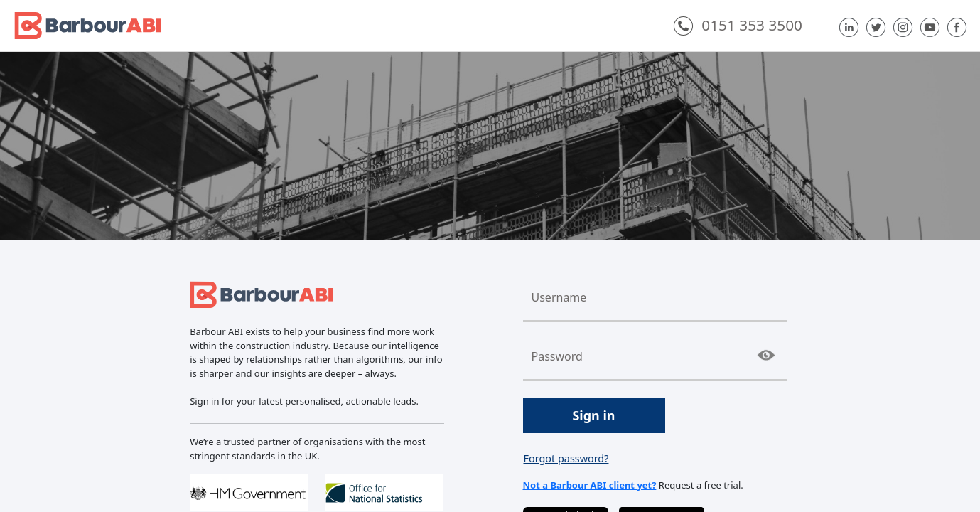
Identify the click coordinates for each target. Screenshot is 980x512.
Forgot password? (566, 458)
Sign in (593, 415)
